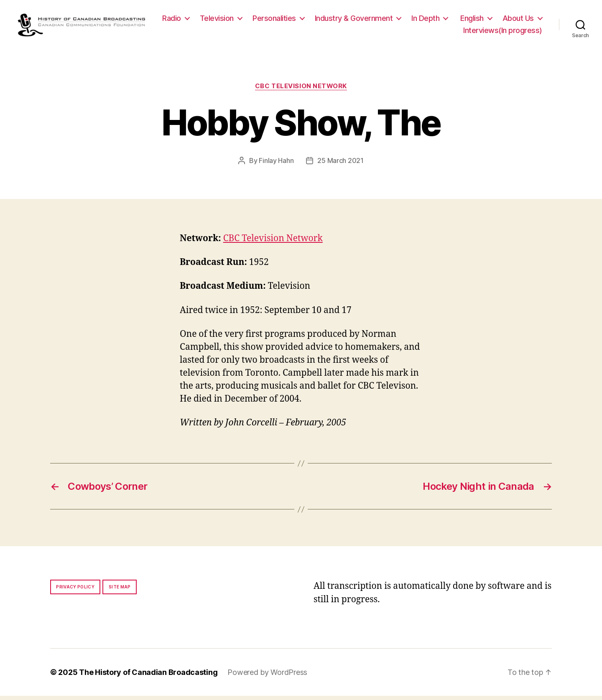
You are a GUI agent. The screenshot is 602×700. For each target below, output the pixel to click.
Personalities (324, 20)
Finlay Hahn (276, 165)
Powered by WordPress (267, 676)
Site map (120, 591)
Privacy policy (75, 591)
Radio (222, 20)
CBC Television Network (301, 90)
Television (267, 20)
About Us (429, 32)
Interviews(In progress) (503, 32)
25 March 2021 (341, 165)
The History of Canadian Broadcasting (148, 676)
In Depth (476, 20)
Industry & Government (404, 20)
